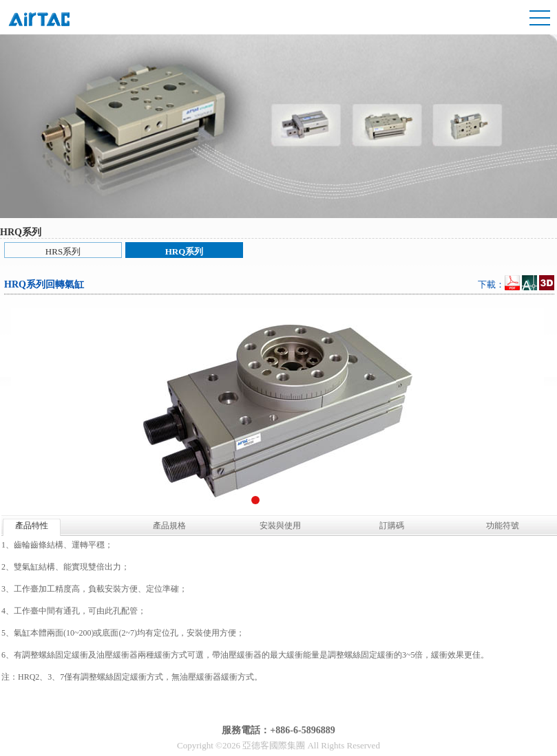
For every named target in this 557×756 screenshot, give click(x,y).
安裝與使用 (280, 526)
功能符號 (503, 526)
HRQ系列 (185, 251)
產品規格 (169, 526)
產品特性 (32, 526)
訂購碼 (392, 526)
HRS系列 (63, 251)
